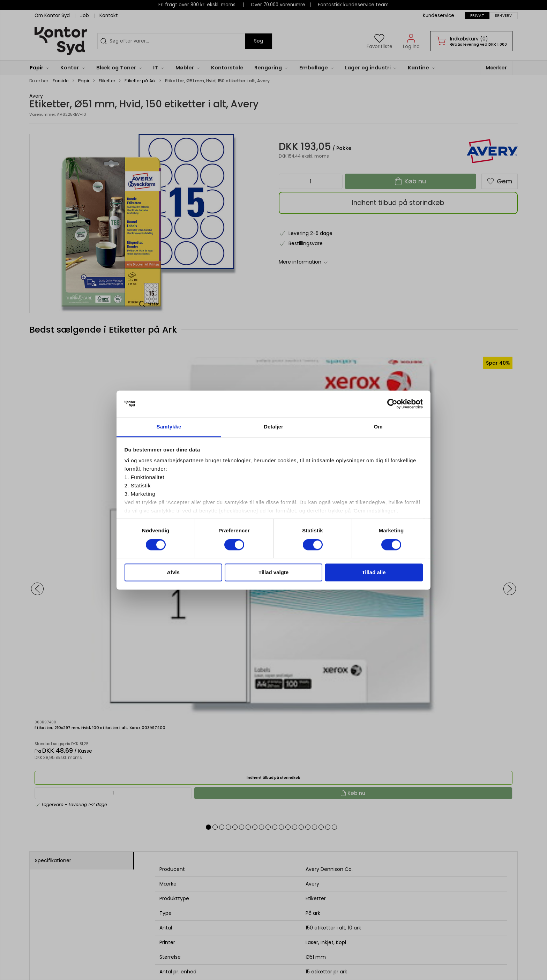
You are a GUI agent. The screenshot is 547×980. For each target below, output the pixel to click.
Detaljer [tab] (273, 427)
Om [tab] (378, 427)
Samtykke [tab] (169, 427)
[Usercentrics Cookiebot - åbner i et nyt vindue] (392, 404)
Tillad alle (374, 573)
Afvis (173, 573)
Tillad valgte (273, 573)
